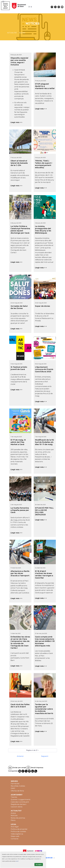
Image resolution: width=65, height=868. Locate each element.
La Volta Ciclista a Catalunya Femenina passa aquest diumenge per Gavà (20, 230)
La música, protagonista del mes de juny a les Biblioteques (43, 230)
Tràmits (14, 797)
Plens (13, 820)
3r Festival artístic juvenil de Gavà (19, 368)
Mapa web (15, 836)
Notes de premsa (18, 818)
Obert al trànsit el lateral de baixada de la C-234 (19, 163)
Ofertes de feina (17, 791)
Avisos (13, 813)
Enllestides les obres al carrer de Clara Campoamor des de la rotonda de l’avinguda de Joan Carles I (20, 642)
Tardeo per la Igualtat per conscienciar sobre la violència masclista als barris (44, 709)
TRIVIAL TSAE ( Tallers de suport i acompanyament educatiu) (44, 164)
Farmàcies (15, 784)
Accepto (39, 865)
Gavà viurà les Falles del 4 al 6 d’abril (20, 706)
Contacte (15, 839)
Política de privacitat (19, 829)
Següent (45, 756)
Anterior (20, 756)
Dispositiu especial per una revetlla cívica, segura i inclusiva (19, 61)
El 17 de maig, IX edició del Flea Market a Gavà (18, 442)
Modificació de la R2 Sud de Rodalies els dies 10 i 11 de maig (44, 442)
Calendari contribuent (20, 802)
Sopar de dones (42, 306)
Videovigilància (17, 834)
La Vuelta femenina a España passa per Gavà (20, 510)
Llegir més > (16, 122)
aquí (17, 861)
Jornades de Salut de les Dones (19, 307)
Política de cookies (18, 831)
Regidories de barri (19, 804)
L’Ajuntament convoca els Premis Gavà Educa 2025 (44, 369)
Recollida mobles (18, 786)
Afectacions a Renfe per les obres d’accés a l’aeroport (20, 573)
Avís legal (15, 827)
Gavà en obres (17, 807)
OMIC (13, 788)
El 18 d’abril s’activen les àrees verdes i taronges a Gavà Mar (44, 575)
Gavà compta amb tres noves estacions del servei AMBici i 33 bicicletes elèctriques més (45, 641)
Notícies (14, 815)
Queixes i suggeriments (21, 799)
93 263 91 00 (47, 858)
